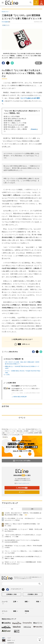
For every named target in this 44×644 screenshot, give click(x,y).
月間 (32, 509)
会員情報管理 (11, 643)
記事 (16, 602)
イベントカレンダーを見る (22, 461)
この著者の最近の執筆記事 (19, 397)
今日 (12, 509)
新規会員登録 (22, 488)
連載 (27, 602)
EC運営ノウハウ (6, 25)
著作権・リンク (11, 640)
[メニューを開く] (3, 3)
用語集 (27, 612)
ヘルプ (9, 638)
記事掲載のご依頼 (11, 594)
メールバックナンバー (22, 483)
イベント (5, 612)
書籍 (16, 611)
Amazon (34, 129)
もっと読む (7, 374)
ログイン (22, 492)
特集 (39, 602)
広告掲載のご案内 (33, 594)
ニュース (5, 603)
